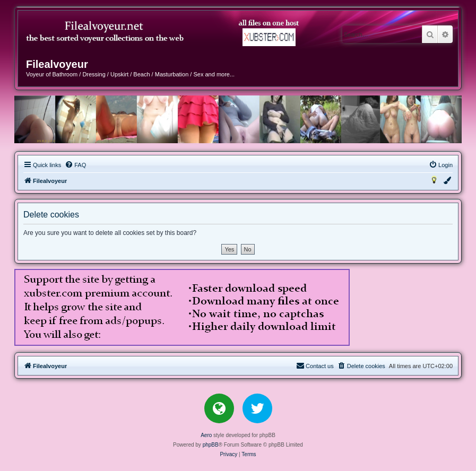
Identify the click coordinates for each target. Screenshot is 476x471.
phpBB (211, 445)
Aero (206, 435)
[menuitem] (75, 165)
